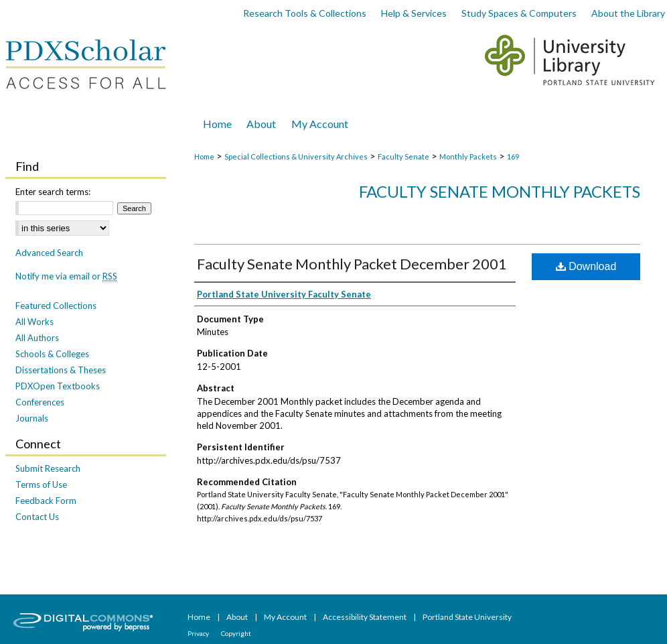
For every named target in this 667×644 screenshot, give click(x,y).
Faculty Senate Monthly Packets (500, 191)
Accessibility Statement (365, 617)
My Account (286, 617)
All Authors (37, 338)
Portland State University (467, 617)
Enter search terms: (53, 192)
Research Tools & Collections (305, 13)
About (238, 617)
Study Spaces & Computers (519, 13)
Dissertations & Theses (61, 370)
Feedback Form (46, 501)
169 (513, 156)
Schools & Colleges (52, 354)
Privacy (199, 633)
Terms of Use (41, 485)
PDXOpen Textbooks (58, 386)
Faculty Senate (403, 156)
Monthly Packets (468, 156)
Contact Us (37, 517)
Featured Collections (56, 306)
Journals (32, 418)
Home (204, 156)
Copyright (236, 633)
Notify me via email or (66, 276)
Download (586, 266)
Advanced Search (49, 253)
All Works (34, 322)
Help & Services (414, 13)
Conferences (40, 402)
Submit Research (48, 468)
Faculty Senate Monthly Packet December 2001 (352, 264)
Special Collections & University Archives (296, 156)
